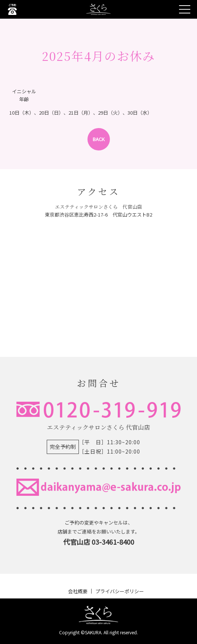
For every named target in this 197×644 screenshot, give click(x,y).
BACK (99, 139)
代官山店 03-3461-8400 (99, 542)
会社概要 (78, 591)
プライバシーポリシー (120, 591)
